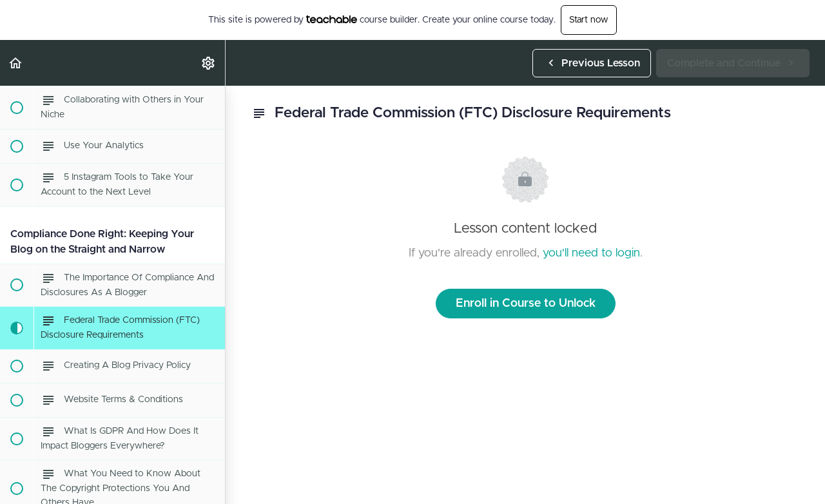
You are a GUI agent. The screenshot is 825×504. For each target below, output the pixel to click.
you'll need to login (591, 253)
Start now (589, 20)
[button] (16, 63)
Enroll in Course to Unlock (526, 304)
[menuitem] (209, 63)
